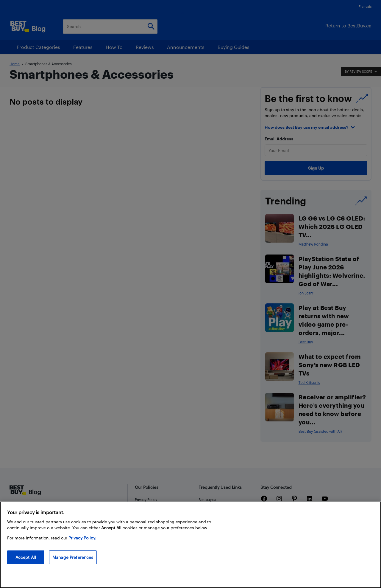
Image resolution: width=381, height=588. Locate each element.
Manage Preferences (73, 557)
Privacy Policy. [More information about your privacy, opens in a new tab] (82, 538)
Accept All (26, 557)
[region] (190, 545)
